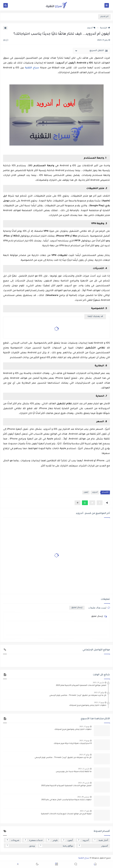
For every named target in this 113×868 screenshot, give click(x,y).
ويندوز (20, 846)
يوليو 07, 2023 (99, 692)
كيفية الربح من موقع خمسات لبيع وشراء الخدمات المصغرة (66, 814)
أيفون (86, 492)
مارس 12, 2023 (84, 769)
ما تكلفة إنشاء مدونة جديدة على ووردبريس (74, 772)
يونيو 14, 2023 (84, 740)
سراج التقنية (32, 68)
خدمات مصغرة (33, 840)
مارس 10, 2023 (98, 682)
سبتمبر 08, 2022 (83, 797)
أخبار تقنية (101, 840)
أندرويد (91, 28)
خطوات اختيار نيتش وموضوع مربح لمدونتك (88, 705)
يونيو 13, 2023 (99, 702)
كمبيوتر (93, 846)
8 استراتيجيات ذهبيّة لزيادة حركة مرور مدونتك (73, 744)
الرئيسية (105, 28)
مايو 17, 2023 (85, 811)
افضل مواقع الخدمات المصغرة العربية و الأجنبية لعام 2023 (81, 686)
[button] (85, 503)
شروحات (13, 840)
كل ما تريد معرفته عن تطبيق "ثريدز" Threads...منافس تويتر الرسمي (78, 695)
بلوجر (52, 840)
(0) (6, 40)
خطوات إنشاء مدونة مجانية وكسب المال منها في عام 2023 (66, 800)
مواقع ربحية (56, 846)
